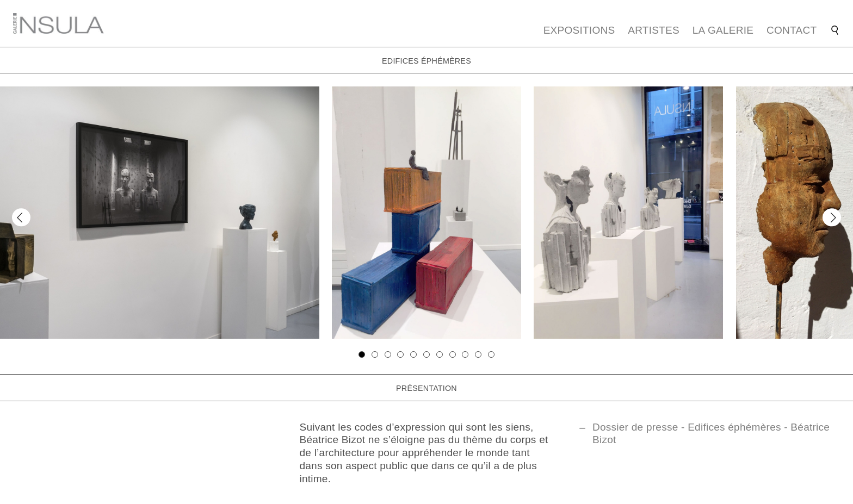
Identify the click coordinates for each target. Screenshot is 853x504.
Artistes (654, 30)
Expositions (579, 30)
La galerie (723, 30)
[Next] (832, 217)
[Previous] (21, 217)
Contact (792, 30)
